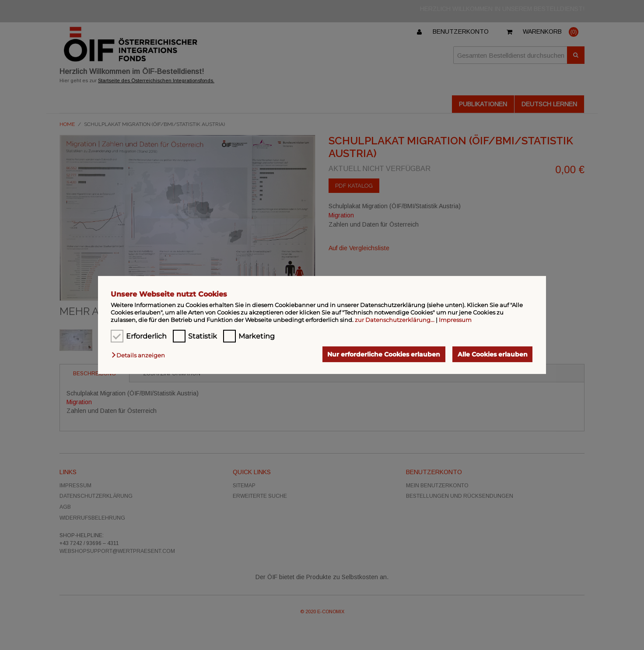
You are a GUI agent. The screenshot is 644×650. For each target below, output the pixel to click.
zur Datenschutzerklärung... (395, 320)
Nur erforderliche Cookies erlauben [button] (384, 354)
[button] (140, 355)
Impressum (455, 320)
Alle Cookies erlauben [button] (493, 354)
